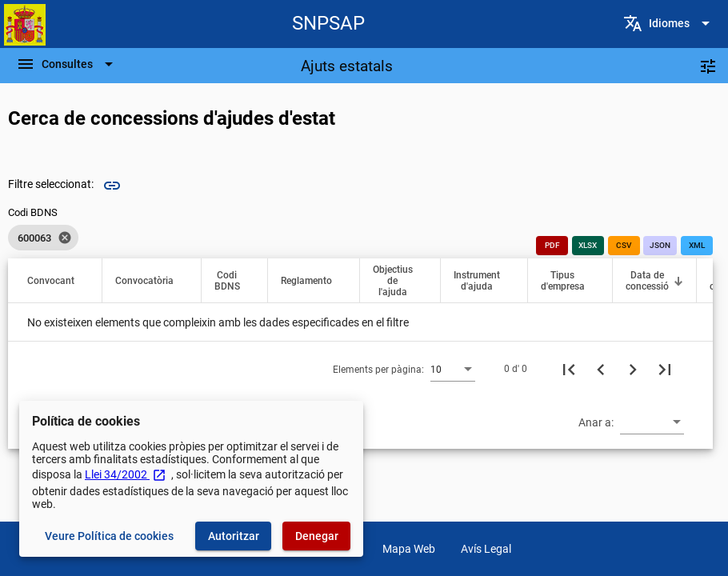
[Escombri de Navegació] (67, 64)
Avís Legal (486, 549)
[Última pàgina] (665, 369)
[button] (58, 281)
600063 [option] (43, 238)
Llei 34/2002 (126, 474)
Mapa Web (409, 549)
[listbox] (43, 238)
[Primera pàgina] (569, 369)
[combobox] (453, 369)
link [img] (112, 186)
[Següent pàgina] (633, 369)
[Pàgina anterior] (601, 369)
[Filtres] (708, 66)
